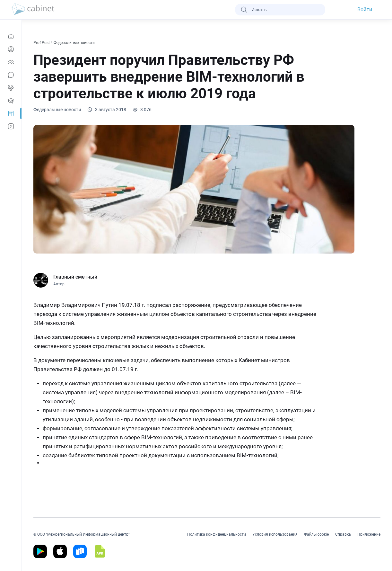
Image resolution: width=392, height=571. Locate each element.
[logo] (33, 10)
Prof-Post (42, 43)
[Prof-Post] (11, 113)
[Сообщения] (11, 75)
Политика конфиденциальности (217, 534)
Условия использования (275, 534)
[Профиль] (11, 49)
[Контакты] (11, 62)
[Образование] (11, 101)
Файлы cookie (316, 534)
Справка (343, 534)
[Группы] (11, 88)
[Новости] (11, 36)
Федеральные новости (75, 43)
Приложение (369, 534)
